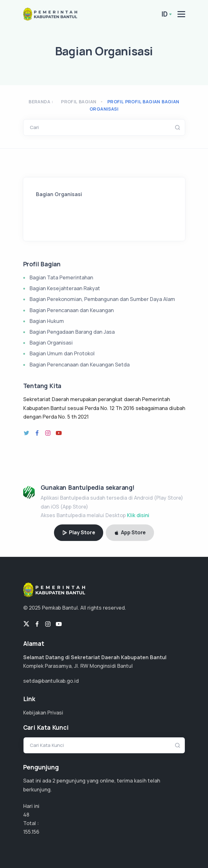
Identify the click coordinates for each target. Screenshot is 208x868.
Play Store (79, 532)
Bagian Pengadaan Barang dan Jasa (72, 332)
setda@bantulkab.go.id (51, 681)
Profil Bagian (79, 102)
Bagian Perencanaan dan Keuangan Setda (80, 365)
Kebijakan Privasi (43, 713)
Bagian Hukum (47, 321)
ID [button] (164, 14)
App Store (130, 532)
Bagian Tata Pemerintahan (61, 277)
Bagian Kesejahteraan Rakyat (65, 288)
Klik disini (138, 515)
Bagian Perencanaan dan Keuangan (72, 310)
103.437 (32, 832)
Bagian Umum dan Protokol (62, 353)
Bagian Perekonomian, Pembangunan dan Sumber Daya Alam (102, 299)
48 (26, 815)
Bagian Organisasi (51, 343)
